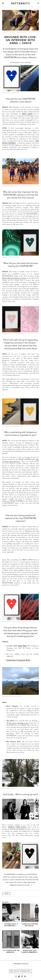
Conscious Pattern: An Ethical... (30, 925)
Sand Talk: (22, 646)
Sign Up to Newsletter (22, 971)
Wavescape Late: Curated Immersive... (30, 951)
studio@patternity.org (20, 964)
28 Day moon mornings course (17, 723)
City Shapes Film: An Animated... (11, 951)
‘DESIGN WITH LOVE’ (17, 827)
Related (5, 902)
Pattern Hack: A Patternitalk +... (11, 925)
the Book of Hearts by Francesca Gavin (20, 277)
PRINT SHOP (27, 114)
